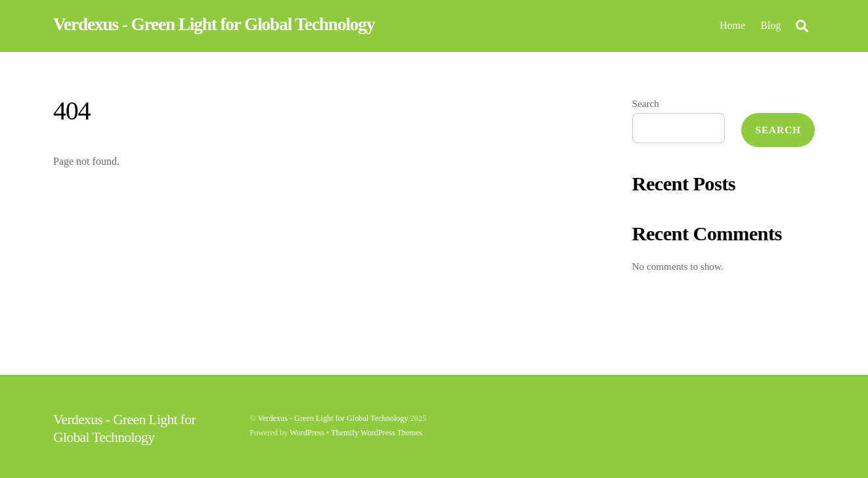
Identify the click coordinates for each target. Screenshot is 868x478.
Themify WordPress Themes (377, 433)
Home (732, 25)
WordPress (307, 433)
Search (646, 103)
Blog (770, 25)
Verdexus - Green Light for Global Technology (333, 418)
